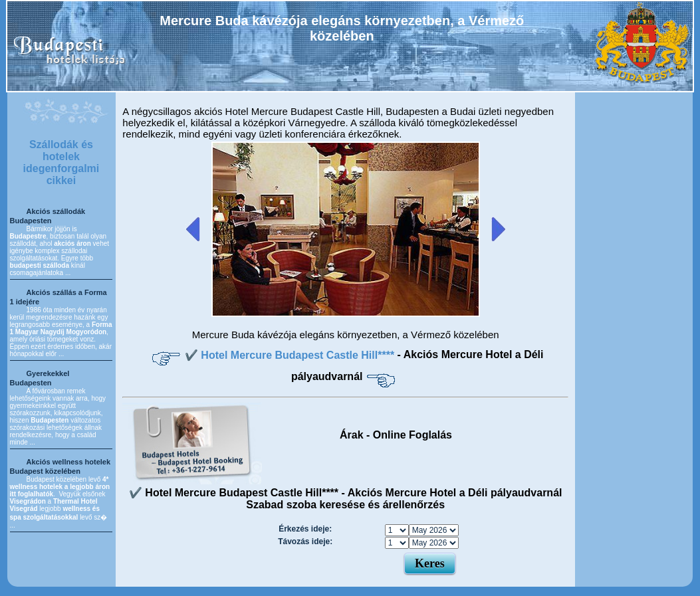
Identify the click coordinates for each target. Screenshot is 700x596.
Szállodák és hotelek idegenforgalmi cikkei (61, 162)
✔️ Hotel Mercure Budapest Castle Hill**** (291, 355)
